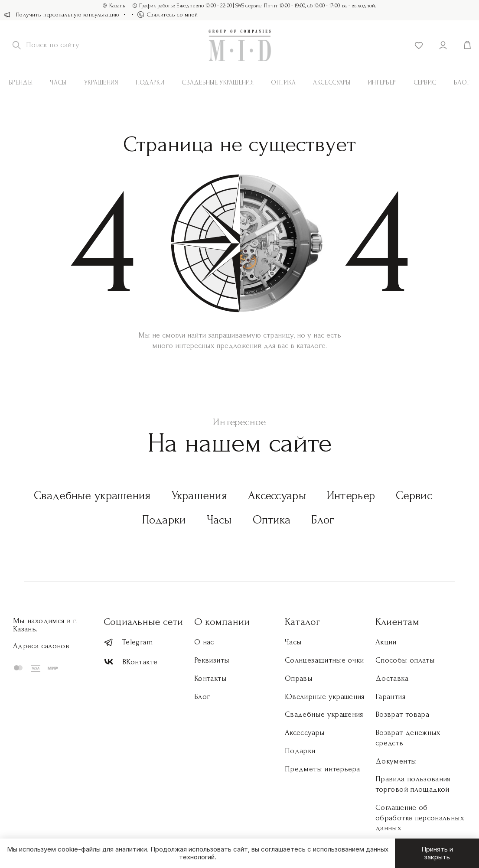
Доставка (392, 678)
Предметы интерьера (322, 769)
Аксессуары (277, 496)
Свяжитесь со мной (168, 15)
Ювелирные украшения (325, 697)
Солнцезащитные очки (324, 660)
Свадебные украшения (218, 83)
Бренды (21, 83)
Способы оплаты (405, 660)
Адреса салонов (41, 646)
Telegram (128, 642)
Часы (58, 83)
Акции (386, 642)
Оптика (283, 83)
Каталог (303, 622)
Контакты (210, 678)
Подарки (150, 83)
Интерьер (382, 83)
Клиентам (397, 622)
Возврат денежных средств (408, 738)
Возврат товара (402, 714)
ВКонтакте (130, 662)
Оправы (299, 678)
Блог (323, 520)
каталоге (311, 346)
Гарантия (390, 697)
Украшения (101, 83)
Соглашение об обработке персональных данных (420, 818)
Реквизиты (212, 660)
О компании (222, 622)
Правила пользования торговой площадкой (413, 784)
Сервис (425, 83)
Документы (396, 761)
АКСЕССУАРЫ (332, 83)
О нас (204, 642)
